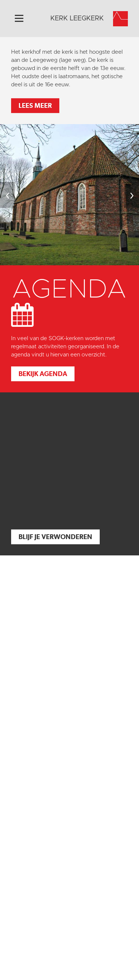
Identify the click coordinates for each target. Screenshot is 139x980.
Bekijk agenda (43, 374)
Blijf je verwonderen (55, 537)
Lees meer (35, 105)
